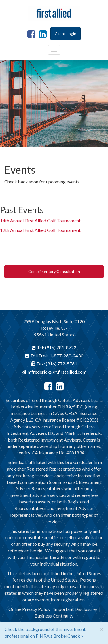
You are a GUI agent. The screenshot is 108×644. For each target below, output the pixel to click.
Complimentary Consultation (54, 271)
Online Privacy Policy (29, 609)
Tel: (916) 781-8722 (54, 347)
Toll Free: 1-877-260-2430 (54, 356)
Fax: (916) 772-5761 (54, 364)
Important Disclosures (76, 609)
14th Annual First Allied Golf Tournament (40, 220)
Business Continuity (54, 616)
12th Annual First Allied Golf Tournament (40, 230)
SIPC (78, 407)
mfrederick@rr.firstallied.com (54, 372)
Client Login (66, 34)
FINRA (65, 407)
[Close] (102, 629)
